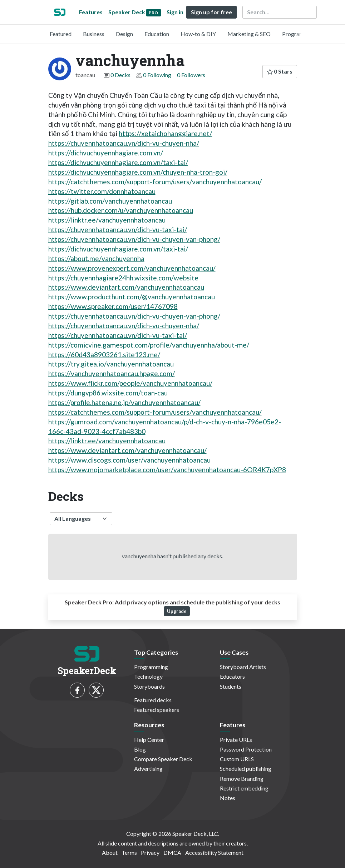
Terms (129, 852)
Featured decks (153, 700)
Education (157, 34)
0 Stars (280, 71)
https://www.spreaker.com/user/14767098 (113, 306)
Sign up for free (211, 12)
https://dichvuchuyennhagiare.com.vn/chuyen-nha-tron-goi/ (138, 172)
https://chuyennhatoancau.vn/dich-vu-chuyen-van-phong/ (134, 239)
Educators (232, 676)
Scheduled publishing (246, 769)
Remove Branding (242, 779)
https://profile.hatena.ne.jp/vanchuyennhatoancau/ (124, 402)
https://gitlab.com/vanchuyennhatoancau (110, 201)
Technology (148, 676)
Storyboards (149, 686)
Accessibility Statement (214, 852)
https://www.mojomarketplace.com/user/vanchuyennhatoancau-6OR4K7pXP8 (167, 470)
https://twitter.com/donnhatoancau (102, 191)
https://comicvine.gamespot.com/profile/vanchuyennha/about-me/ (149, 345)
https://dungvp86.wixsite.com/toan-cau (108, 393)
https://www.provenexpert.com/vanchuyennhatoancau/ (132, 268)
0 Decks (120, 75)
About (110, 852)
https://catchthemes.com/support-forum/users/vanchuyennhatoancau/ (155, 182)
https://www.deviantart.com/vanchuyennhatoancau (126, 287)
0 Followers (191, 75)
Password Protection (246, 749)
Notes (228, 798)
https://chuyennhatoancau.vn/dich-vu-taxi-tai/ (118, 230)
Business (94, 34)
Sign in (175, 12)
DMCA (172, 852)
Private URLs (236, 740)
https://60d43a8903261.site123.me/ (104, 355)
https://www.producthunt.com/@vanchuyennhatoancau (132, 297)
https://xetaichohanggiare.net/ (165, 133)
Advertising (148, 769)
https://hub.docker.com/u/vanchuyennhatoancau (121, 210)
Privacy (150, 852)
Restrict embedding (244, 788)
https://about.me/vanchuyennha (96, 258)
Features (91, 12)
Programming (299, 34)
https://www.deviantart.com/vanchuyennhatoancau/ (127, 450)
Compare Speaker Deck (163, 759)
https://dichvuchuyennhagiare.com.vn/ (106, 153)
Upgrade (177, 611)
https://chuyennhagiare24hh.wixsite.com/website (123, 278)
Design (124, 34)
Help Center (149, 740)
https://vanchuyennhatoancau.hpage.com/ (112, 373)
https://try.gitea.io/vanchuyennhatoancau (111, 364)
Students (231, 686)
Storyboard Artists (243, 667)
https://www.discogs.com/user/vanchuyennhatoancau (129, 460)
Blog (140, 749)
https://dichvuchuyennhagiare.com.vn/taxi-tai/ (118, 162)
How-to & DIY (198, 34)
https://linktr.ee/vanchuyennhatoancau (107, 220)
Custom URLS (237, 759)
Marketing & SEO (249, 34)
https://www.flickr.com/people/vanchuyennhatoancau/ (130, 383)
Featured (61, 34)
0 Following (157, 75)
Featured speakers (157, 710)
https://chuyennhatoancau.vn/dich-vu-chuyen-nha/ (124, 143)
